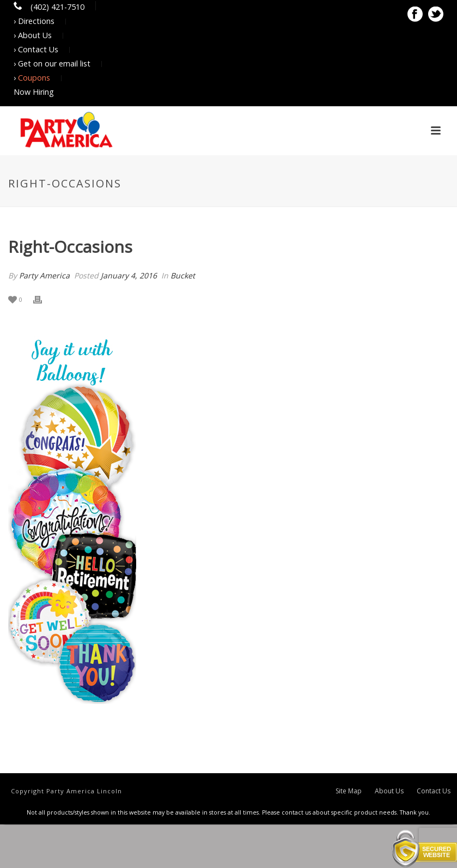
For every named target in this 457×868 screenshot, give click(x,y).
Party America (44, 275)
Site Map (349, 791)
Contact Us (434, 791)
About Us (389, 791)
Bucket (183, 275)
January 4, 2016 (129, 275)
